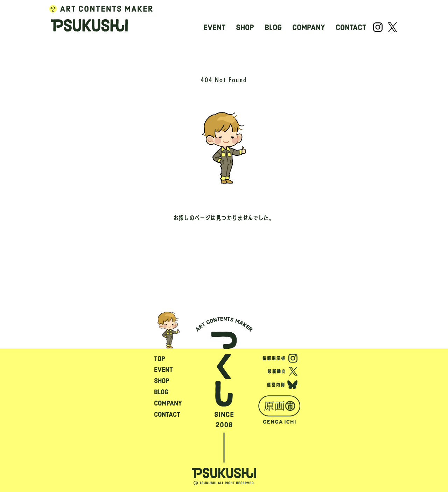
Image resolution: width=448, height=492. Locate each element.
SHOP (245, 27)
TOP (160, 359)
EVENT (214, 27)
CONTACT (351, 27)
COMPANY (309, 27)
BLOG (273, 27)
